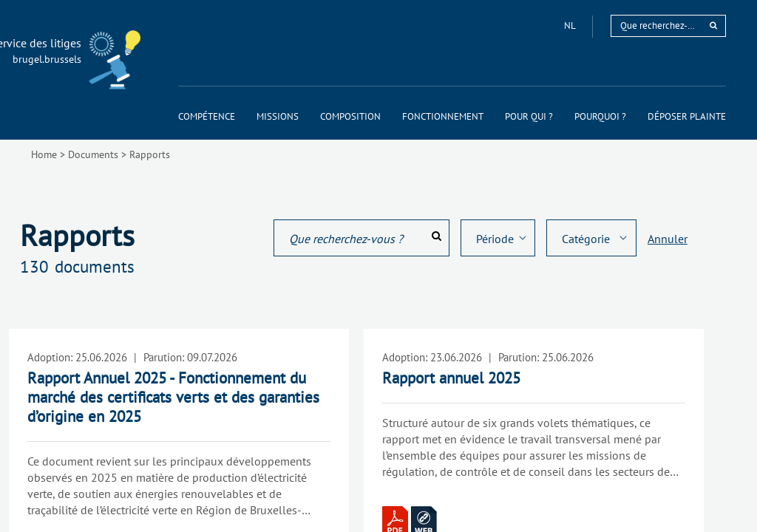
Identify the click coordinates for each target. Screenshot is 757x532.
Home (44, 154)
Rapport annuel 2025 (451, 378)
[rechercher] (713, 25)
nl (571, 25)
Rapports (150, 154)
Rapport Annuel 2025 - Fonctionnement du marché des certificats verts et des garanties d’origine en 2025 (173, 397)
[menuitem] (207, 116)
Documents (93, 154)
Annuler (668, 239)
